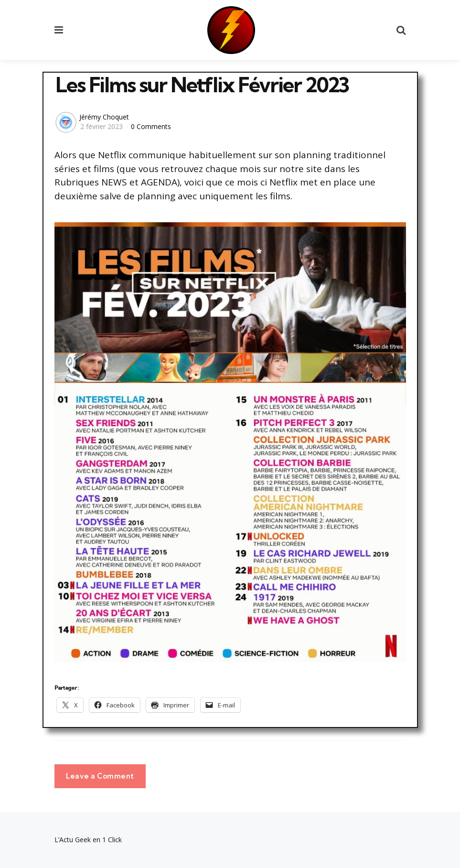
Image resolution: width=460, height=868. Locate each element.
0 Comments (151, 126)
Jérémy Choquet (104, 117)
